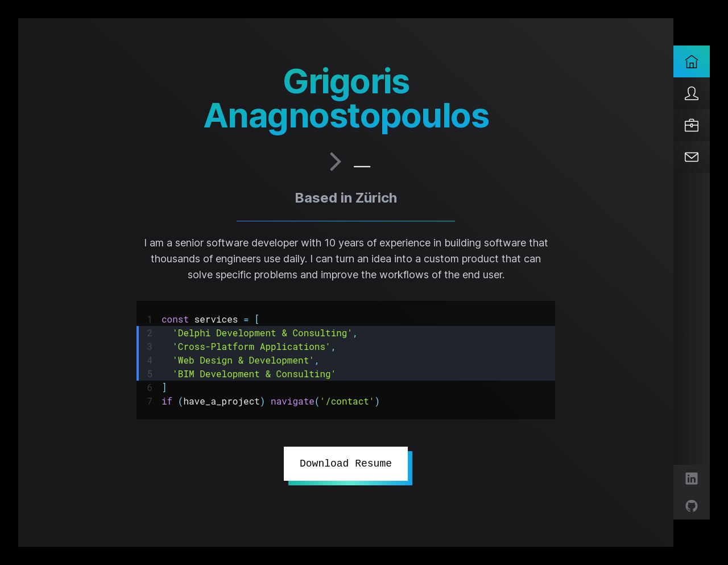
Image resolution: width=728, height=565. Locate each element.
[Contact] (692, 157)
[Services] (692, 125)
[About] (692, 93)
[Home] (692, 61)
